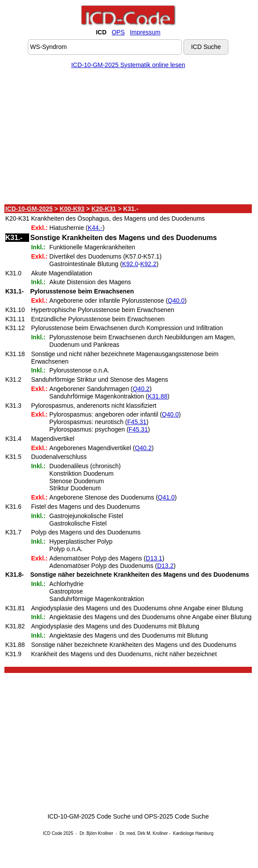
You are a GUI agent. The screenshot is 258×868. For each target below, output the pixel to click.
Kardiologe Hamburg (193, 833)
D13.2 (165, 566)
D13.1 (154, 558)
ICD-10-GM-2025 (29, 209)
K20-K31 (104, 209)
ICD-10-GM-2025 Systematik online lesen (128, 65)
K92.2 (148, 264)
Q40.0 (176, 301)
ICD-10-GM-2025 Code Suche (89, 816)
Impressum (145, 32)
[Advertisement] (128, 138)
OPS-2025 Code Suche (176, 816)
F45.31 (137, 422)
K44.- (95, 228)
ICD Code (52, 833)
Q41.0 (166, 497)
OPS (118, 32)
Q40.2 (141, 389)
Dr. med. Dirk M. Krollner (144, 833)
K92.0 (130, 264)
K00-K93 (72, 209)
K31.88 (157, 396)
